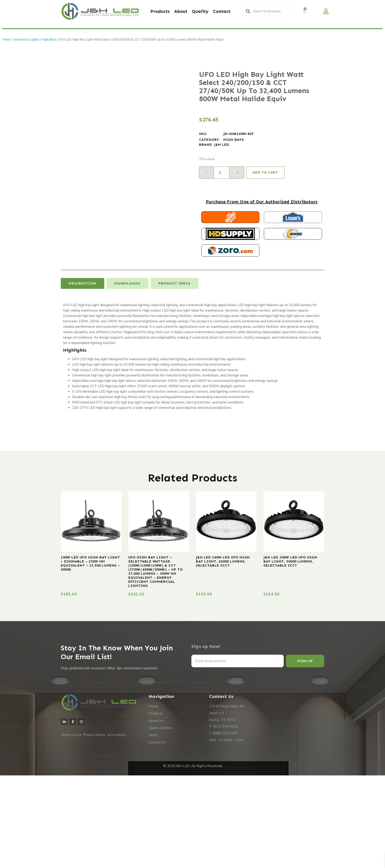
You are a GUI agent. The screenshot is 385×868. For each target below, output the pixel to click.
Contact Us (157, 742)
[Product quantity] (222, 173)
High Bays (49, 40)
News (153, 735)
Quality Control (160, 728)
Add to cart (265, 172)
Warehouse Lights (26, 40)
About (181, 11)
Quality (200, 11)
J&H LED (222, 145)
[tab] (83, 283)
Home (6, 40)
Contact (222, 11)
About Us (156, 721)
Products (160, 11)
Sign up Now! (206, 646)
